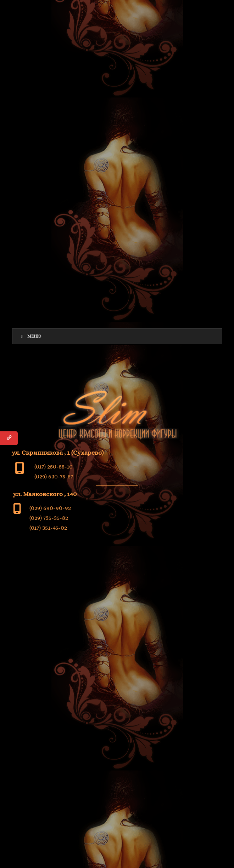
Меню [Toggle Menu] (30, 336)
